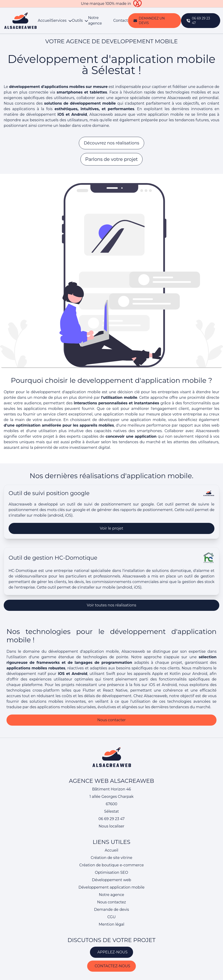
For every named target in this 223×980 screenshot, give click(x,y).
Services (61, 20)
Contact (121, 20)
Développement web (111, 880)
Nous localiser (111, 826)
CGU (111, 917)
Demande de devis (112, 910)
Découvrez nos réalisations (111, 143)
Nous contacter (112, 736)
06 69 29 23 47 (112, 819)
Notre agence (95, 20)
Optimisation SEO (111, 872)
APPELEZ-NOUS (111, 952)
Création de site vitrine (111, 858)
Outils (80, 20)
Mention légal (111, 924)
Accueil (45, 20)
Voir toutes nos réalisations (111, 622)
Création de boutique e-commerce (111, 865)
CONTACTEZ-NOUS (111, 966)
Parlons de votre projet (112, 159)
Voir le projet (112, 545)
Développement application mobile (112, 887)
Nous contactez (111, 902)
